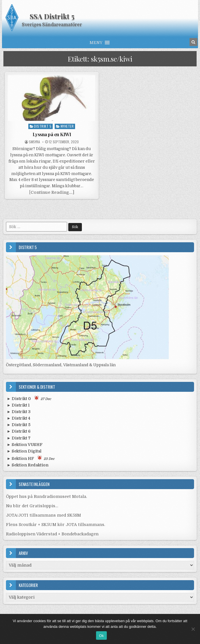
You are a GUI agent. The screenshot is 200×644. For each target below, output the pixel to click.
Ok (101, 636)
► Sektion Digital (24, 451)
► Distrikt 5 (19, 425)
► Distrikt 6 (19, 431)
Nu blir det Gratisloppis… (32, 506)
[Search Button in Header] (193, 42)
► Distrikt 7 (19, 438)
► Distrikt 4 (19, 418)
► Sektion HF (31, 458)
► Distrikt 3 (19, 412)
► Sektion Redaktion (28, 465)
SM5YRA (34, 142)
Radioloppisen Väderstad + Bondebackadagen (52, 534)
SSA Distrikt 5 (52, 16)
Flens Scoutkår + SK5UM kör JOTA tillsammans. (56, 525)
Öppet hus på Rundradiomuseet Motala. (46, 496)
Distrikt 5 (43, 126)
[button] (96, 43)
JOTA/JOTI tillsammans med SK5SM (43, 515)
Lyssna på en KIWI (52, 134)
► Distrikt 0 (29, 398)
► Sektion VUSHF (25, 445)
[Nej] (193, 629)
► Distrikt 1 (18, 405)
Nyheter (67, 126)
